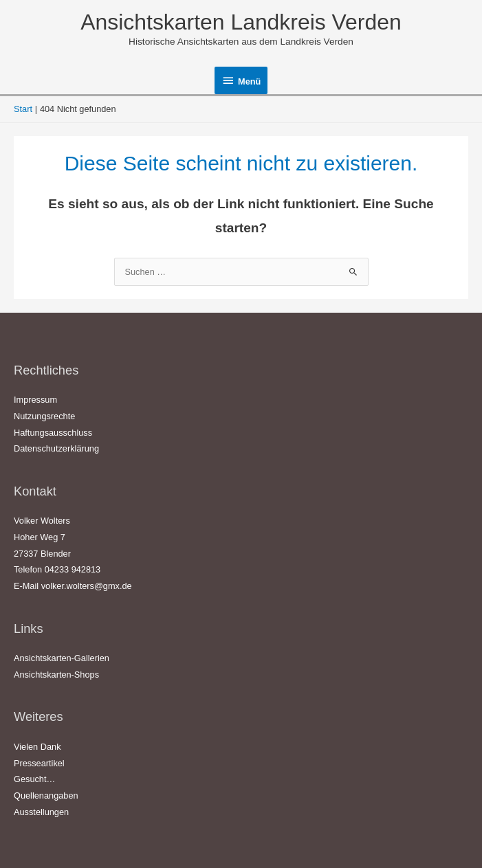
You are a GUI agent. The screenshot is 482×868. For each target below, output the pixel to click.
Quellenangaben (46, 795)
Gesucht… (34, 779)
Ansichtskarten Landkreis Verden (241, 22)
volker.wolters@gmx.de (87, 586)
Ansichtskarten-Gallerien (62, 658)
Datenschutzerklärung (56, 448)
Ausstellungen (41, 812)
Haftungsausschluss (53, 433)
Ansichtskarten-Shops (56, 675)
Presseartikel (39, 763)
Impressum (35, 400)
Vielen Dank (37, 747)
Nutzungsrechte (44, 416)
